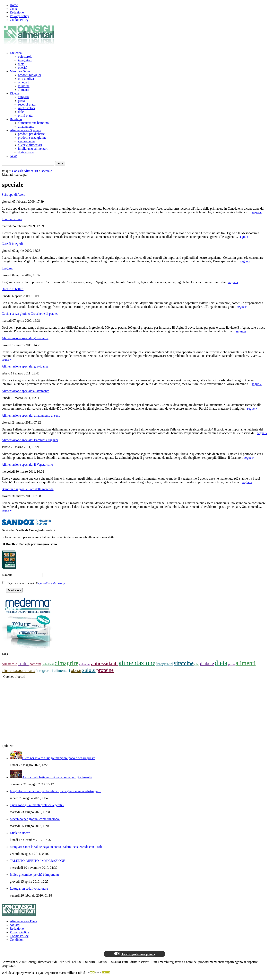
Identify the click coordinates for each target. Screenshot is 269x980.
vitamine (24, 86)
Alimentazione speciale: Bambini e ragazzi (30, 440)
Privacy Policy (19, 16)
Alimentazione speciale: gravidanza (25, 338)
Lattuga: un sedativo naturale (29, 888)
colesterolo (25, 57)
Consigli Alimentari (25, 171)
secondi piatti (27, 104)
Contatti (15, 9)
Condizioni (17, 940)
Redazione (17, 12)
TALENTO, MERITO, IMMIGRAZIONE (37, 861)
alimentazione (137, 663)
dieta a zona (26, 152)
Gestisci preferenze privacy (134, 954)
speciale (47, 171)
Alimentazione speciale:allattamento (25, 391)
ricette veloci (27, 108)
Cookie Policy (19, 20)
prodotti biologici (29, 75)
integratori (25, 60)
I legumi (7, 268)
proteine (105, 670)
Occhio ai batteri (13, 289)
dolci (21, 112)
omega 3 (24, 82)
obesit (76, 670)
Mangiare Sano (20, 71)
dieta (21, 64)
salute (89, 670)
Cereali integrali (12, 244)
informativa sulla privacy (51, 583)
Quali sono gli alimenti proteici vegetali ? (37, 805)
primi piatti (25, 115)
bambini (35, 664)
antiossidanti (104, 663)
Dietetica (16, 53)
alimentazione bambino (33, 123)
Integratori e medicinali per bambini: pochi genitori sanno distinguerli (56, 791)
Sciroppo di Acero (14, 195)
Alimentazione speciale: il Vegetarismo (27, 465)
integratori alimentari (53, 670)
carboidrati (48, 664)
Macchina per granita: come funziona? (35, 819)
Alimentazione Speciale (25, 130)
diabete (207, 663)
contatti (15, 925)
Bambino (16, 119)
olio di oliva (26, 79)
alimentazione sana (19, 670)
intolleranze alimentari (33, 149)
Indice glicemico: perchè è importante (35, 875)
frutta (23, 663)
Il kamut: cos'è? (12, 219)
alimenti (23, 90)
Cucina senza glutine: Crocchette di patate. (30, 314)
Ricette (14, 93)
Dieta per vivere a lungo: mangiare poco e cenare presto (59, 758)
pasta (21, 101)
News (14, 156)
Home (14, 5)
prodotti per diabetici (32, 134)
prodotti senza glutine (32, 138)
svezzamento (27, 141)
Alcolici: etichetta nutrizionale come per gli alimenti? (57, 777)
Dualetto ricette (20, 833)
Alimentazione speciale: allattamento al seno (31, 415)
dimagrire (66, 663)
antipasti (24, 97)
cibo (197, 664)
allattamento (26, 126)
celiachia (85, 664)
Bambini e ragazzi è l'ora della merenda (28, 489)
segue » (257, 212)
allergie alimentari (30, 145)
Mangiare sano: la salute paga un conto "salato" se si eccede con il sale (56, 847)
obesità (23, 68)
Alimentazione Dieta (23, 921)
